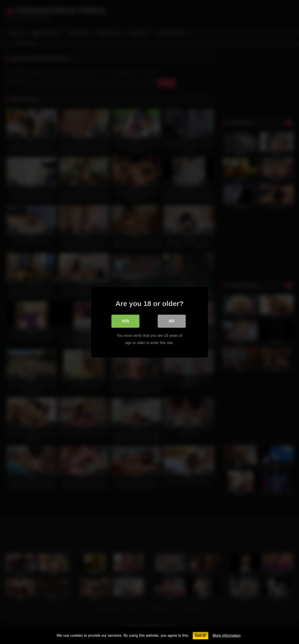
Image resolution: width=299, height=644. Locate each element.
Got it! (201, 635)
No (172, 321)
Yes (125, 321)
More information (227, 635)
